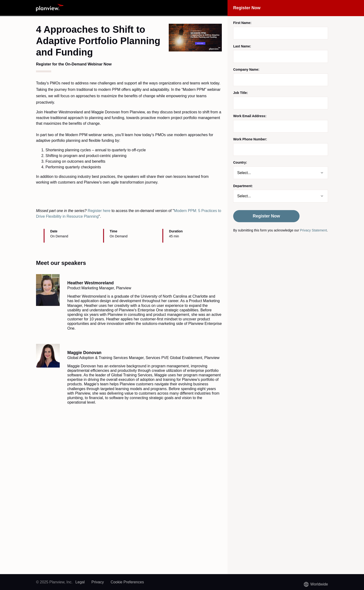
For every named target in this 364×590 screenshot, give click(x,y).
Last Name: (242, 46)
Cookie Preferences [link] (127, 582)
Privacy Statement (314, 230)
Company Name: (246, 69)
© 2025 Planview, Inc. (54, 582)
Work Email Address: (250, 116)
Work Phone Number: (250, 139)
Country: (240, 162)
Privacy (98, 582)
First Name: (242, 23)
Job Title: (241, 93)
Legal (80, 582)
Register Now (266, 216)
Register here (99, 211)
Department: (243, 186)
